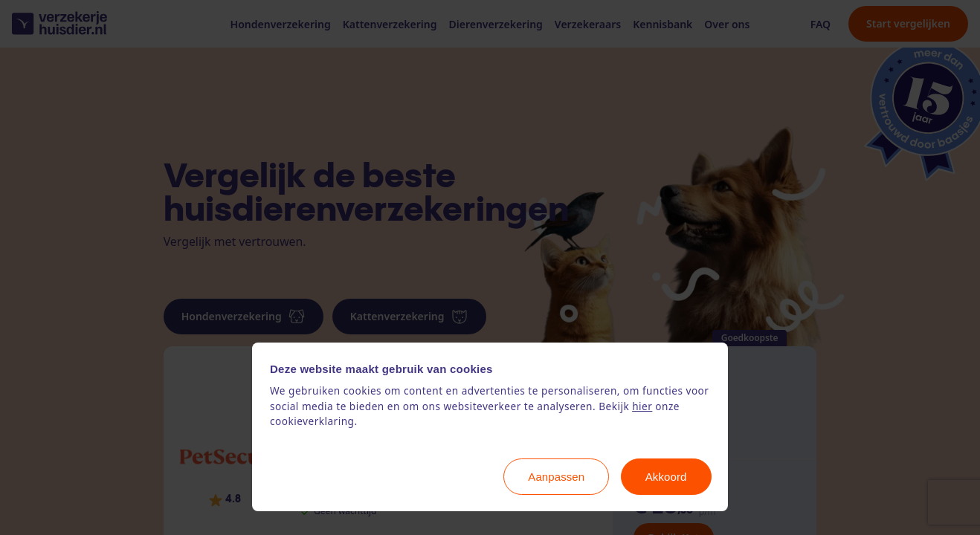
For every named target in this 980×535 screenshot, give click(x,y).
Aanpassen (556, 477)
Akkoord (666, 477)
